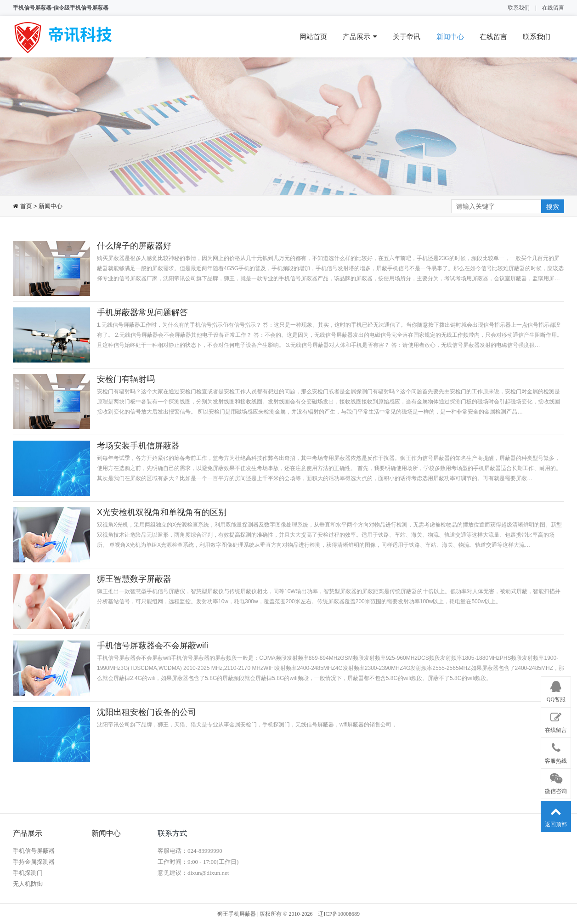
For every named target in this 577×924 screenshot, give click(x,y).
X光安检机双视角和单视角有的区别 (162, 512)
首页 (25, 206)
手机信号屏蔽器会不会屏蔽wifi (153, 646)
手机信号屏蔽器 (34, 851)
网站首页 (313, 37)
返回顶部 (556, 815)
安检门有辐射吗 (126, 379)
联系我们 (519, 8)
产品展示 (360, 37)
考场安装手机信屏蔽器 (138, 446)
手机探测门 (28, 873)
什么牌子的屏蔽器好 (134, 246)
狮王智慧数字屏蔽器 (134, 579)
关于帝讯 (407, 37)
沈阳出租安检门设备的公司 (147, 712)
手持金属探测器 (34, 862)
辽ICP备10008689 (339, 914)
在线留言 (553, 8)
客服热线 (556, 751)
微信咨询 (556, 782)
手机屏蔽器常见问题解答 (142, 312)
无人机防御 (28, 884)
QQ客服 (556, 690)
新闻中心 (450, 37)
